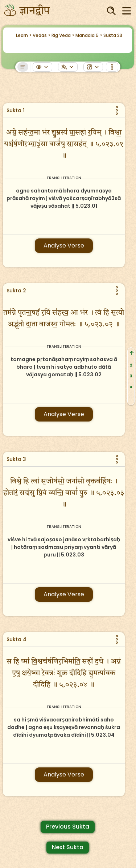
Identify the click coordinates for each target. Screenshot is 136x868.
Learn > (24, 35)
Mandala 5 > (89, 35)
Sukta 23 (113, 35)
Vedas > (42, 35)
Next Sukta (68, 847)
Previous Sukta (68, 827)
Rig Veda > (63, 35)
